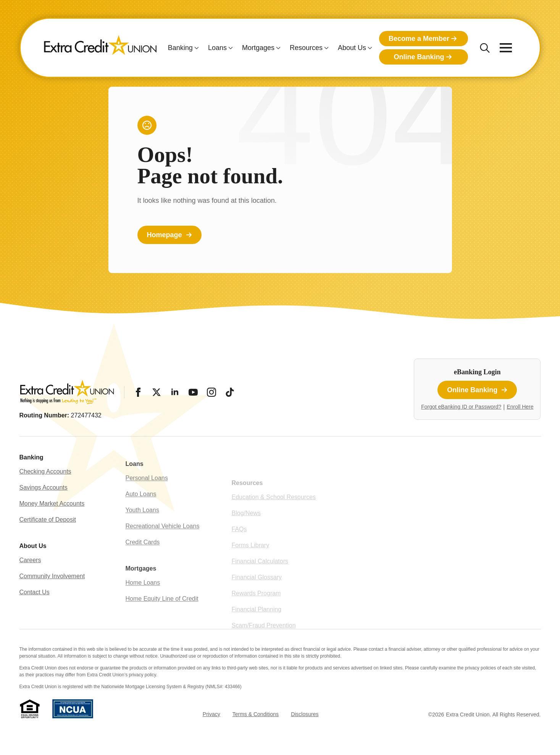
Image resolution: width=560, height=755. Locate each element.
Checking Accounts (45, 492)
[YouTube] (193, 392)
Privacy (211, 714)
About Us (352, 48)
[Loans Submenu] (230, 48)
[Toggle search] (485, 48)
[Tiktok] (230, 392)
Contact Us (35, 613)
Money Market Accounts (52, 524)
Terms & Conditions (256, 714)
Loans (217, 48)
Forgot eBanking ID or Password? (461, 407)
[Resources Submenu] (326, 48)
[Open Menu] (506, 48)
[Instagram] (211, 392)
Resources (306, 48)
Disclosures (305, 714)
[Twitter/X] (157, 392)
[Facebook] (138, 392)
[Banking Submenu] (196, 48)
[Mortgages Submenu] (278, 48)
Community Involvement (52, 597)
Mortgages (258, 48)
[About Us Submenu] (369, 48)
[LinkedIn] (175, 392)
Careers (30, 581)
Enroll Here (520, 407)
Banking (180, 48)
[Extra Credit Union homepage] (100, 48)
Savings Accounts (44, 508)
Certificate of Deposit (48, 540)
